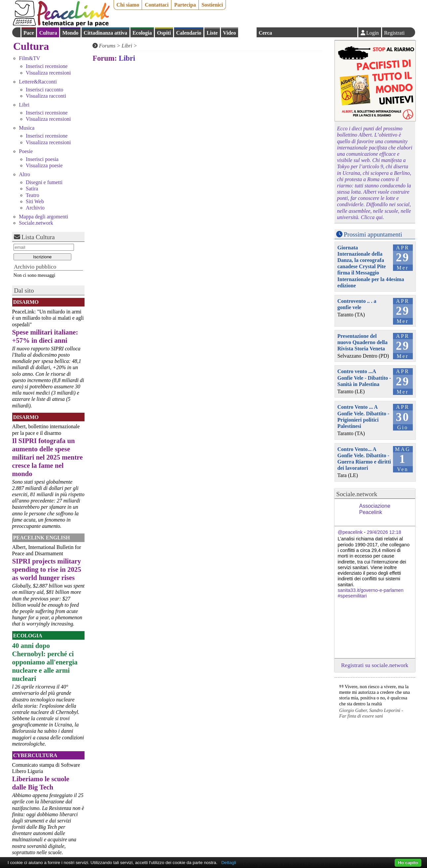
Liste (212, 33)
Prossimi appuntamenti (373, 234)
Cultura (48, 33)
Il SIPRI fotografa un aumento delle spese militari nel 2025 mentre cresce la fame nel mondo (48, 457)
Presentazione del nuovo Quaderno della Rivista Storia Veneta (363, 342)
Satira (32, 189)
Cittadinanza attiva (105, 33)
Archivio (35, 208)
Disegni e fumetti (44, 182)
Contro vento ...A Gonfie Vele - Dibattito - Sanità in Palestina (364, 378)
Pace (29, 33)
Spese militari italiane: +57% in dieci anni (45, 336)
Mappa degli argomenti (43, 217)
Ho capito (408, 863)
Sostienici (212, 5)
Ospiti (164, 33)
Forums (107, 46)
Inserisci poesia (42, 159)
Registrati (394, 33)
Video (229, 33)
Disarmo (26, 302)
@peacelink (350, 532)
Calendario (189, 33)
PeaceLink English (42, 538)
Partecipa (185, 5)
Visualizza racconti (46, 96)
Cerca (265, 33)
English (247, 32)
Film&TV (29, 58)
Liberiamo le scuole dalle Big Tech (41, 783)
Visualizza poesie (44, 165)
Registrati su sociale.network (375, 665)
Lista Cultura (38, 237)
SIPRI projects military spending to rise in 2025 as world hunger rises (47, 569)
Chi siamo (128, 5)
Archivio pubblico (35, 267)
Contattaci (157, 5)
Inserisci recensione (47, 66)
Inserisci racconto (44, 90)
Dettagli (229, 863)
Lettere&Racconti (38, 82)
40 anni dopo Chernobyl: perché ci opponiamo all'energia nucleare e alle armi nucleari (45, 662)
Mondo (71, 33)
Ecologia (142, 33)
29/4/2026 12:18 (384, 532)
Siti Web (35, 201)
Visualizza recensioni (48, 73)
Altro (24, 174)
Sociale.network (36, 223)
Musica (27, 128)
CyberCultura (35, 755)
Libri (24, 105)
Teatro (33, 195)
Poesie (26, 151)
